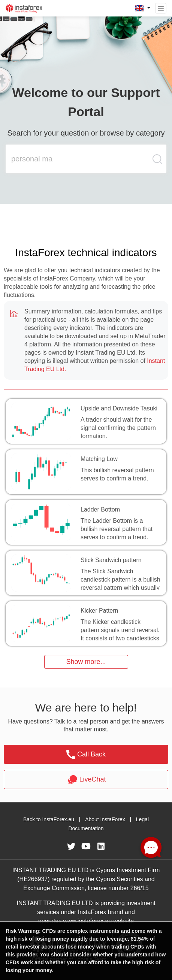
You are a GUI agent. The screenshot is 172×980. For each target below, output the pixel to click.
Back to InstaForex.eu (49, 819)
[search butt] (158, 163)
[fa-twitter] (71, 846)
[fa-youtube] (86, 846)
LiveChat (86, 779)
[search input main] (79, 159)
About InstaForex (105, 819)
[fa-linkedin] (101, 846)
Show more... (86, 662)
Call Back (86, 755)
